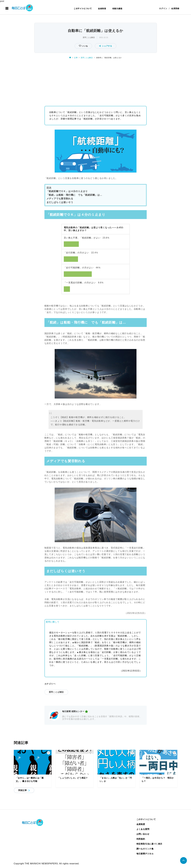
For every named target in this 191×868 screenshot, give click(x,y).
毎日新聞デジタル (145, 854)
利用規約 (141, 839)
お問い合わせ (143, 834)
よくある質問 (143, 829)
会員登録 (175, 8)
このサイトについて (83, 8)
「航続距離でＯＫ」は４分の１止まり (67, 191)
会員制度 (102, 8)
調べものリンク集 (145, 849)
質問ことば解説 (89, 37)
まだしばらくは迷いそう (60, 202)
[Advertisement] (96, 82)
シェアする (106, 46)
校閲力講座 (117, 8)
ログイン (163, 8)
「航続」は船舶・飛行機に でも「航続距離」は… (74, 195)
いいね (84, 46)
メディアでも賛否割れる (60, 199)
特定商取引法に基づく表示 (149, 844)
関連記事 (23, 790)
